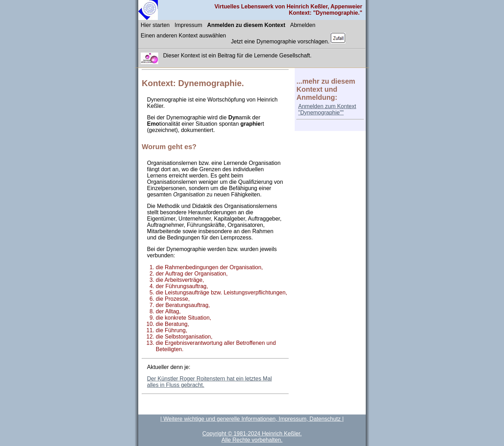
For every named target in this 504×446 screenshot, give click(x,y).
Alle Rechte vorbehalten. (252, 440)
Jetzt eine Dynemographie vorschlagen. (288, 39)
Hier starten (155, 25)
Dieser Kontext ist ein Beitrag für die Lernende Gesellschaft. (237, 55)
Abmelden (303, 25)
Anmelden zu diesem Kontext (246, 25)
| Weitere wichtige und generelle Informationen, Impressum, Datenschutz (251, 419)
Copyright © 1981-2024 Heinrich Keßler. (252, 434)
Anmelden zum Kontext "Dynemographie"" (327, 109)
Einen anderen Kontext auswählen (183, 36)
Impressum (188, 25)
